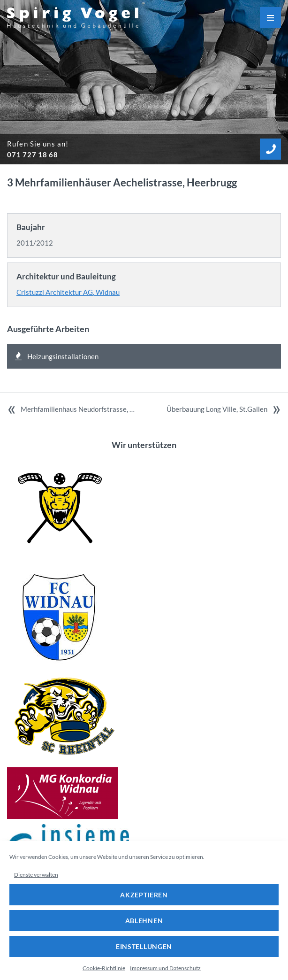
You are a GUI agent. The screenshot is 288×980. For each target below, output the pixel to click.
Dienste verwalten (36, 875)
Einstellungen (144, 946)
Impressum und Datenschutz (165, 968)
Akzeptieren (144, 895)
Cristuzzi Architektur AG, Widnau (68, 292)
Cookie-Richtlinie (104, 968)
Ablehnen (144, 921)
